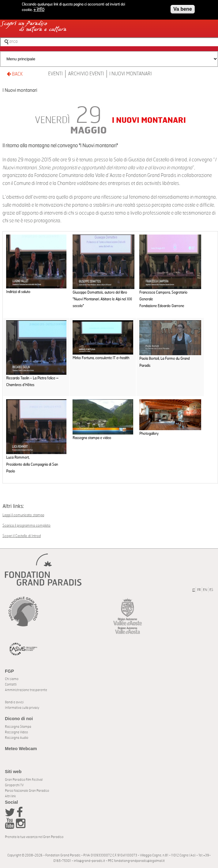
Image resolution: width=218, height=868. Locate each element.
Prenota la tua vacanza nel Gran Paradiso (34, 837)
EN (205, 590)
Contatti (11, 684)
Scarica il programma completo (26, 525)
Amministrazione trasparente (26, 690)
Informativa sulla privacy (22, 708)
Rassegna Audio (17, 738)
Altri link (10, 796)
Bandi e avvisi (14, 702)
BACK (15, 74)
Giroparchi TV (14, 785)
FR (199, 590)
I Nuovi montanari (131, 74)
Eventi (55, 74)
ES (211, 590)
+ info (39, 8)
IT (194, 590)
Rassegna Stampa (18, 727)
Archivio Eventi (86, 74)
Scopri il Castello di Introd (22, 536)
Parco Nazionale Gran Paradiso (27, 791)
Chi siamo (12, 679)
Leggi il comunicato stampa (23, 515)
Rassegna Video (16, 732)
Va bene (182, 8)
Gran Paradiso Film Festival (24, 780)
